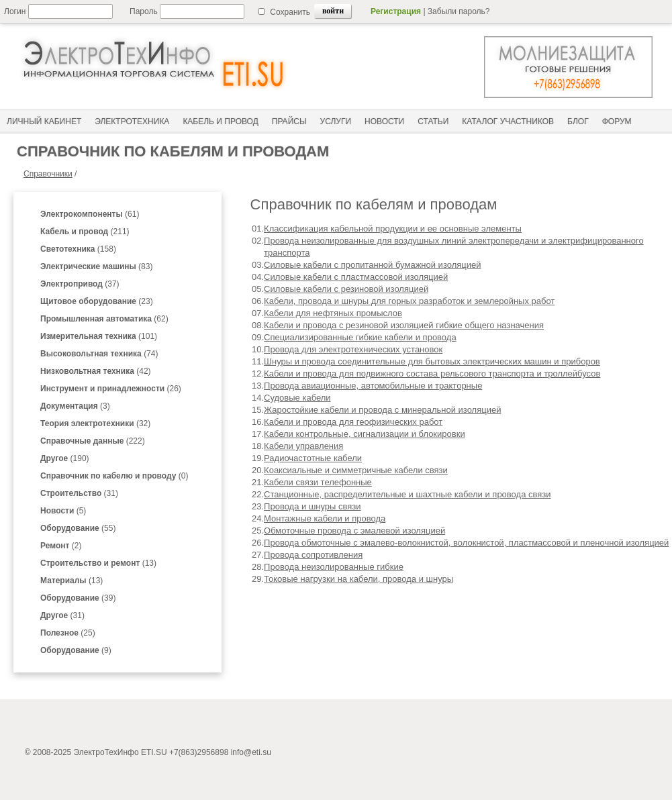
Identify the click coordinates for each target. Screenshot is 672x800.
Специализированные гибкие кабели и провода (360, 337)
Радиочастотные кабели (313, 458)
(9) (76, 650)
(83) (96, 266)
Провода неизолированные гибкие (334, 567)
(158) (78, 249)
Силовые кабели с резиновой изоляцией (346, 289)
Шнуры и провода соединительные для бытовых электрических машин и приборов (432, 361)
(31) (79, 493)
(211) (85, 232)
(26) (111, 389)
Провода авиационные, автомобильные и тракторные (373, 386)
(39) (78, 598)
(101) (99, 336)
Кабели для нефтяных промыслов (333, 313)
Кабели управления (303, 446)
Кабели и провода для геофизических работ (353, 422)
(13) (98, 563)
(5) (63, 511)
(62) (104, 319)
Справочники (48, 174)
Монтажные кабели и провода (325, 518)
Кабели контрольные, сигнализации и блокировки (365, 434)
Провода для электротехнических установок (353, 349)
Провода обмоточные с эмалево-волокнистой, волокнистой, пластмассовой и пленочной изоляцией (466, 543)
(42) (96, 371)
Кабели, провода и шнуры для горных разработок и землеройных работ (409, 301)
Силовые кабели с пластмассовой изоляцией (356, 277)
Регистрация (396, 11)
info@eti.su (251, 752)
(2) (61, 546)
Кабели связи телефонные (318, 482)
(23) (97, 301)
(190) (65, 458)
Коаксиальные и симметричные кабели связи (356, 470)
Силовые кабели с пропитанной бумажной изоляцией (372, 265)
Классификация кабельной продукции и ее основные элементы (393, 229)
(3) (75, 406)
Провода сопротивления (313, 555)
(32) (95, 423)
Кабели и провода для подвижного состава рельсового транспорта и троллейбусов (432, 373)
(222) (93, 441)
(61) (90, 214)
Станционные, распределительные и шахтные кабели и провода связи (407, 494)
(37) (80, 284)
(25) (68, 633)
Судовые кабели (297, 398)
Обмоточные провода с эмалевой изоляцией (354, 531)
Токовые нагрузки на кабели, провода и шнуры (358, 579)
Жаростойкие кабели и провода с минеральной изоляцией (382, 410)
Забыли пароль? (459, 11)
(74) (99, 354)
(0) (114, 476)
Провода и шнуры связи (312, 506)
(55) (78, 528)
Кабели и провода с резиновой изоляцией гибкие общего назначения (404, 325)
